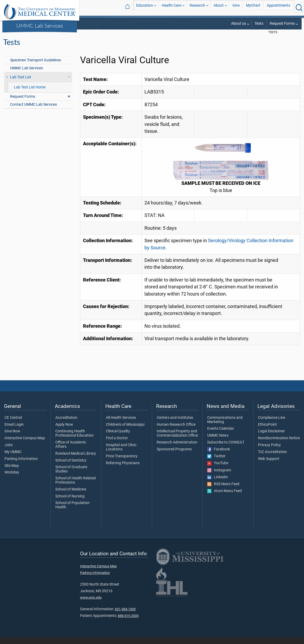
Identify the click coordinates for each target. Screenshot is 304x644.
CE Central (13, 425)
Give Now (12, 438)
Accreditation (66, 425)
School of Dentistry (71, 467)
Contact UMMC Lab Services (34, 111)
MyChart (253, 8)
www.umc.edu (91, 604)
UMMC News (218, 442)
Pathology (190, 34)
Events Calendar (221, 436)
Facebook (219, 456)
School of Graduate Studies (71, 476)
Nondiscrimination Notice (279, 445)
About (219, 8)
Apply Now (64, 432)
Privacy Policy (269, 452)
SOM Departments (160, 34)
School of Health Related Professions (76, 487)
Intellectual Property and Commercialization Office (177, 440)
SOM (89, 34)
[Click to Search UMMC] (299, 8)
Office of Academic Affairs (71, 451)
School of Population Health (72, 512)
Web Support (269, 466)
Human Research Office (176, 432)
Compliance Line (272, 425)
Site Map (12, 473)
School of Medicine (71, 496)
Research (197, 8)
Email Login (14, 432)
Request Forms (282, 24)
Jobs (9, 452)
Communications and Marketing (225, 427)
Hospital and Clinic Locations (121, 454)
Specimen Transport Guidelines (36, 67)
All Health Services (121, 425)
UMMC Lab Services (40, 25)
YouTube (218, 470)
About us (239, 24)
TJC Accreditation (272, 459)
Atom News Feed (224, 498)
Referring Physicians (123, 470)
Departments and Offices (120, 34)
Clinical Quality (118, 438)
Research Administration (177, 449)
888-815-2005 (128, 623)
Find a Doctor (117, 445)
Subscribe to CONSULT (226, 449)
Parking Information (21, 466)
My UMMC (13, 459)
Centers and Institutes (175, 425)
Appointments (278, 8)
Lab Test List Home (30, 94)
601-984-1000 (125, 616)
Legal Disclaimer (271, 438)
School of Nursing (70, 503)
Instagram (219, 477)
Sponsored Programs (174, 456)
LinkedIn (218, 484)
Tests (259, 24)
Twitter (216, 463)
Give (236, 8)
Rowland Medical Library (76, 460)
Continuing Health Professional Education (74, 440)
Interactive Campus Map (25, 445)
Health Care (171, 8)
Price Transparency (122, 463)
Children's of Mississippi (125, 432)
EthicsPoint (267, 432)
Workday (12, 479)
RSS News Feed (223, 491)
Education (145, 8)
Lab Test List (251, 34)
